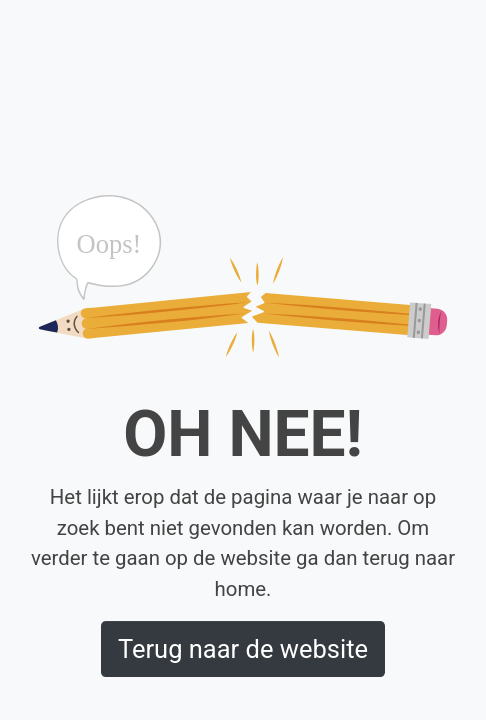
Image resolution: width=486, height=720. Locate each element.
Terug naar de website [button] (243, 649)
